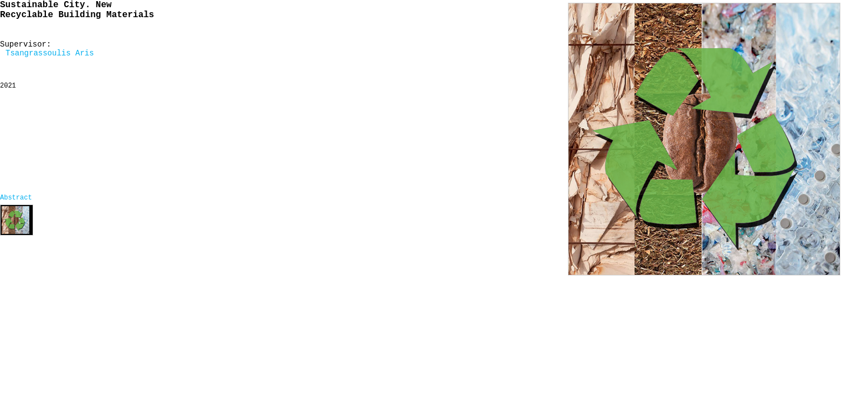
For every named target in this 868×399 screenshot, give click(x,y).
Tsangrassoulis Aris (50, 53)
